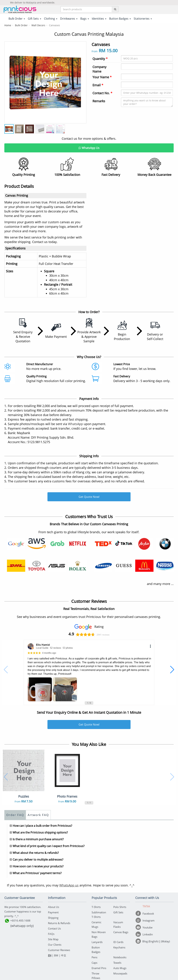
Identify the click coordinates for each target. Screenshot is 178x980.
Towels (117, 963)
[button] (6, 670)
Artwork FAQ (38, 815)
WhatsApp (75, 424)
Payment (53, 912)
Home (8, 25)
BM (56, 955)
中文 (64, 955)
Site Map (53, 939)
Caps (94, 963)
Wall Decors (38, 25)
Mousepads (120, 973)
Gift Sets (118, 912)
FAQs (51, 934)
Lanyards (97, 942)
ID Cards (118, 942)
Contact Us (54, 928)
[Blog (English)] (147, 941)
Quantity (100, 59)
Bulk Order (21, 25)
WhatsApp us (69, 885)
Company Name (99, 69)
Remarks (99, 101)
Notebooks (120, 957)
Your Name (102, 77)
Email (98, 85)
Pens (94, 957)
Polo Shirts (120, 907)
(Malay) (165, 941)
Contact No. (102, 93)
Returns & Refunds (59, 923)
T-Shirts (96, 907)
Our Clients (55, 945)
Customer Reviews (59, 950)
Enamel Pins (99, 968)
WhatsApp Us (89, 148)
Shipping (53, 918)
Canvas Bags (121, 932)
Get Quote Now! (89, 497)
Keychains (119, 947)
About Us (54, 907)
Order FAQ (15, 815)
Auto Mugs (120, 968)
